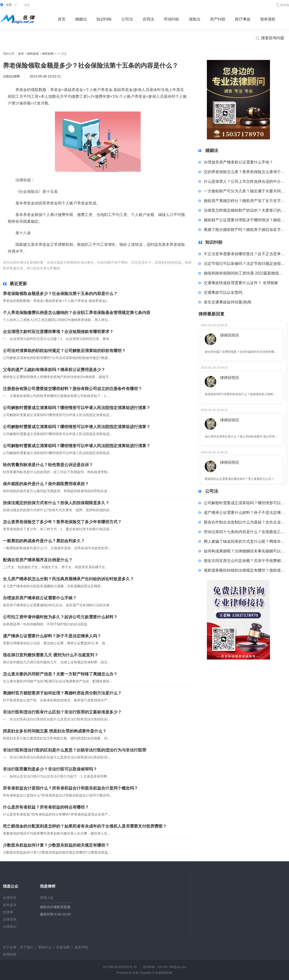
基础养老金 (99, 268)
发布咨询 (10, 905)
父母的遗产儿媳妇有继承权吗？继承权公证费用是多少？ (54, 370)
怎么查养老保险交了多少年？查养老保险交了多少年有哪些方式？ (62, 522)
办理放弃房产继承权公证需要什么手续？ (40, 598)
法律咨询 (10, 919)
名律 (135, 973)
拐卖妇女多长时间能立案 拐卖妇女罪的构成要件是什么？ (55, 731)
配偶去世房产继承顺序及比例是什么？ (38, 560)
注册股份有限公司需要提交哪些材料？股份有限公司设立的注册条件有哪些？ (72, 389)
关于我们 (26, 947)
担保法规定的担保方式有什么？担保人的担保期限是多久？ (56, 503)
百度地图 (63, 947)
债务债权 (268, 19)
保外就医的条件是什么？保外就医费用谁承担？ (46, 484)
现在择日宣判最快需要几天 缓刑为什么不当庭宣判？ (51, 655)
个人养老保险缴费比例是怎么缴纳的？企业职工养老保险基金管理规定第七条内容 (77, 313)
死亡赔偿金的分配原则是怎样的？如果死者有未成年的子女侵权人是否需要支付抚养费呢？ (85, 826)
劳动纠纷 (171, 19)
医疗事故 (243, 19)
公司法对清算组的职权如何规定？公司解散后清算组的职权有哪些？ (64, 351)
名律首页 (10, 898)
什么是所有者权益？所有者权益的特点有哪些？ (46, 807)
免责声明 (81, 947)
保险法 (195, 19)
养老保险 (82, 268)
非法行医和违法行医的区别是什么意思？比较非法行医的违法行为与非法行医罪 (75, 750)
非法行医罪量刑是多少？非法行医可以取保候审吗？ (50, 769)
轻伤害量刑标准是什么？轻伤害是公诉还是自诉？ (48, 465)
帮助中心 (45, 947)
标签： (70, 268)
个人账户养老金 (120, 268)
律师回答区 (230, 335)
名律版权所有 (164, 973)
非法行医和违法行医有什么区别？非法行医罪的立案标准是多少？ (62, 712)
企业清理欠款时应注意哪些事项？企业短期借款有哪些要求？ (58, 332)
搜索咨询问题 (270, 38)
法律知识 (10, 927)
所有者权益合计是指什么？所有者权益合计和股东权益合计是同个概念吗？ (70, 788)
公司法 (127, 19)
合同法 (148, 19)
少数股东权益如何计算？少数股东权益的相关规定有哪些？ (56, 845)
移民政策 (33, 54)
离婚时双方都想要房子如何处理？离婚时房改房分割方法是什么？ (62, 693)
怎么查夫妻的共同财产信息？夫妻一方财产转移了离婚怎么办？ (60, 674)
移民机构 (48, 54)
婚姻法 (81, 19)
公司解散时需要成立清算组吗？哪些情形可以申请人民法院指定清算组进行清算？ (77, 408)
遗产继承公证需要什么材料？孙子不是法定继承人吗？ (52, 636)
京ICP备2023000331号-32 (120, 967)
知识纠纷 (104, 19)
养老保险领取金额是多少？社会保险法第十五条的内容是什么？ (60, 294)
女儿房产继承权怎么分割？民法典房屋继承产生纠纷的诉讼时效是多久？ (68, 579)
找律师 (8, 912)
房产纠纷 (218, 19)
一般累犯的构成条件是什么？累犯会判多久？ (44, 541)
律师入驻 (47, 898)
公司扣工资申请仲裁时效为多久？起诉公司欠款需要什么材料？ (60, 617)
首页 (27, 5)
